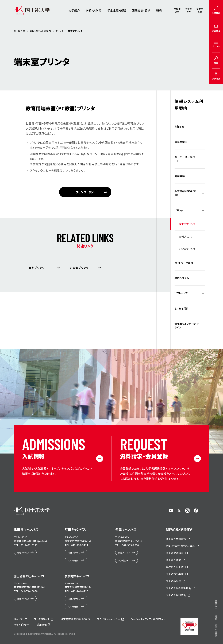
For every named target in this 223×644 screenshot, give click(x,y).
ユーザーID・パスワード (185, 159)
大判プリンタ (186, 237)
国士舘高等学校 (175, 574)
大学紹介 (74, 10)
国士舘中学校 (173, 581)
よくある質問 (182, 308)
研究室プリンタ (187, 249)
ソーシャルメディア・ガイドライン (148, 619)
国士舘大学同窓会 (176, 595)
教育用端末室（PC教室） (186, 193)
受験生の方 (177, 10)
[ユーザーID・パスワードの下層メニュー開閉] (203, 159)
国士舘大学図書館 (176, 539)
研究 (159, 10)
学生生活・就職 (117, 10)
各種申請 (180, 176)
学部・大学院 (94, 10)
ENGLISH (216, 566)
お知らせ (179, 126)
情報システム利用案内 (189, 104)
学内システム (182, 278)
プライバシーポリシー (109, 619)
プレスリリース (42, 619)
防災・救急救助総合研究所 (180, 546)
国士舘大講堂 (173, 560)
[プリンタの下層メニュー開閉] (203, 210)
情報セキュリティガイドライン (187, 325)
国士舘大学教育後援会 (178, 588)
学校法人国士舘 (175, 567)
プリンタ (179, 210)
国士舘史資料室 (175, 553)
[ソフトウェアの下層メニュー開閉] (203, 293)
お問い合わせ (216, 592)
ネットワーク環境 (184, 263)
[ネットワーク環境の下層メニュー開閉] (203, 263)
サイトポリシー (22, 625)
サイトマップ (21, 619)
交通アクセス (23, 552)
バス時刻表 (73, 560)
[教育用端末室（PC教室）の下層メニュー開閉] (203, 193)
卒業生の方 (200, 10)
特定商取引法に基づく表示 (75, 619)
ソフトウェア (181, 293)
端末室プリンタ (187, 224)
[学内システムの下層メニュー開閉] (203, 278)
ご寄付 (216, 577)
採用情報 (42, 625)
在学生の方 (189, 10)
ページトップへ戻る (211, 630)
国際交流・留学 (141, 10)
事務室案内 (181, 142)
